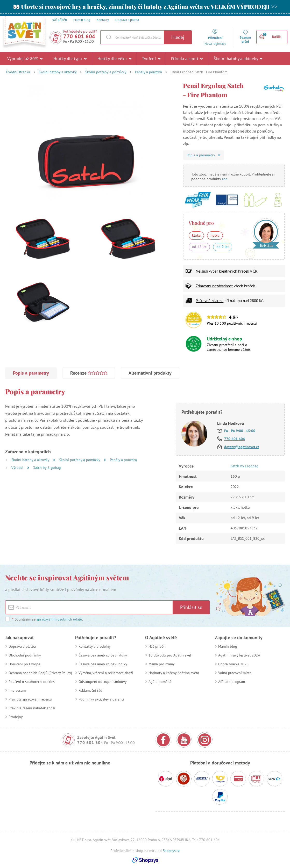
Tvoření (151, 59)
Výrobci (18, 468)
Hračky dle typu (70, 59)
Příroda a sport (187, 59)
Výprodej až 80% (25, 59)
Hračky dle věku (115, 59)
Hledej (178, 37)
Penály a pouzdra (148, 72)
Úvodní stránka (18, 72)
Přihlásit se (191, 607)
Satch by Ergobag (47, 468)
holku (215, 235)
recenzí (251, 323)
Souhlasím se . (47, 619)
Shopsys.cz (171, 851)
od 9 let (223, 247)
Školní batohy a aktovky (238, 59)
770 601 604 (79, 36)
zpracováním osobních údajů (59, 619)
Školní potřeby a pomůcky (106, 72)
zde (225, 179)
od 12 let (199, 247)
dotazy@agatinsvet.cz (242, 447)
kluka (196, 235)
